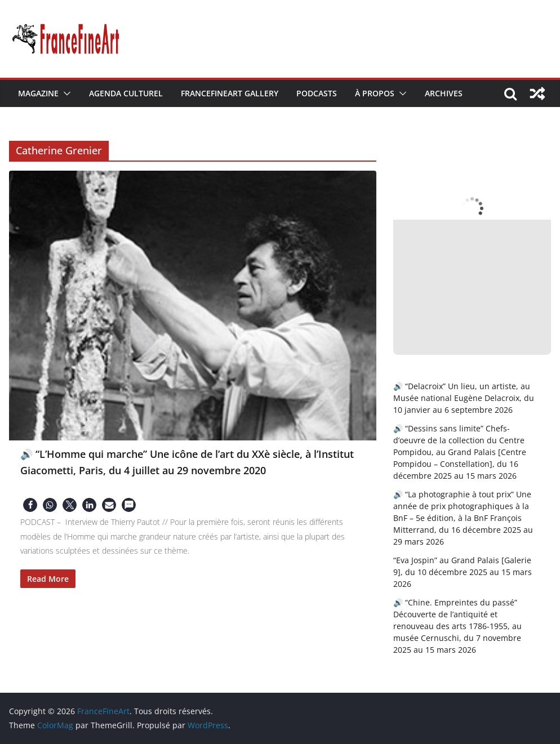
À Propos (375, 93)
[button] (65, 93)
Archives (444, 93)
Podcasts (317, 93)
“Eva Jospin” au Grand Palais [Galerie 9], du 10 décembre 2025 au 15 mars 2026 (463, 572)
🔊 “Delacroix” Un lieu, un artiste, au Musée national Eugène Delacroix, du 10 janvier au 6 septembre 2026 (464, 398)
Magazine (38, 93)
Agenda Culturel (126, 93)
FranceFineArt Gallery (230, 93)
